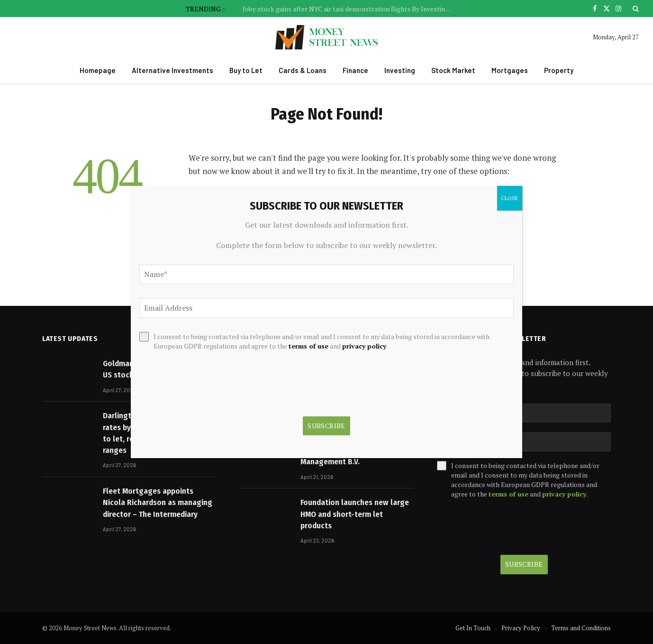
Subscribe (524, 564)
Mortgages (510, 70)
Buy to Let (246, 70)
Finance (355, 70)
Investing (400, 70)
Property (559, 70)
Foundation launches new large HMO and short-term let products (355, 514)
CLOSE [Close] (510, 198)
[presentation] (509, 527)
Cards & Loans (303, 70)
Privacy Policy (521, 628)
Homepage (98, 70)
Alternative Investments (172, 70)
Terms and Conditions (581, 628)
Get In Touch (473, 628)
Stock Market (453, 70)
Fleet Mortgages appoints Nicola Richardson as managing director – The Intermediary (158, 503)
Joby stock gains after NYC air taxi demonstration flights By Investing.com (349, 9)
